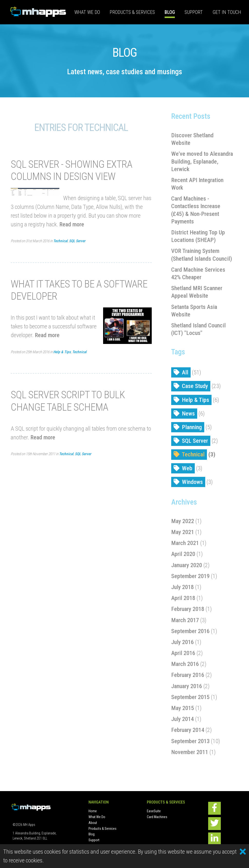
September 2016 (190, 631)
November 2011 (190, 752)
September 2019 (190, 576)
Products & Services (132, 12)
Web (187, 468)
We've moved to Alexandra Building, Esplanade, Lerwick (202, 161)
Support (194, 12)
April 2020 (183, 554)
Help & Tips (62, 352)
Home (59, 12)
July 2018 (182, 587)
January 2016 (187, 686)
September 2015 (190, 697)
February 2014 (188, 730)
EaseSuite (154, 811)
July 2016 (182, 642)
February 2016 (188, 675)
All (185, 372)
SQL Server (77, 241)
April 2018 (183, 598)
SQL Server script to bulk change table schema (68, 401)
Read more (72, 224)
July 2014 (182, 719)
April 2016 (183, 653)
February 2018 (188, 609)
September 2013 (190, 741)
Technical (60, 241)
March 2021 (185, 543)
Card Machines (157, 817)
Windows (192, 482)
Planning (192, 427)
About (93, 823)
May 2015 (183, 708)
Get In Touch (227, 12)
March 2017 (185, 620)
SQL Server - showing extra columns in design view (71, 170)
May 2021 (183, 532)
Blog (170, 12)
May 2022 (183, 521)
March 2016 (185, 664)
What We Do (87, 12)
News (188, 414)
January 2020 (187, 565)
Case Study (195, 386)
